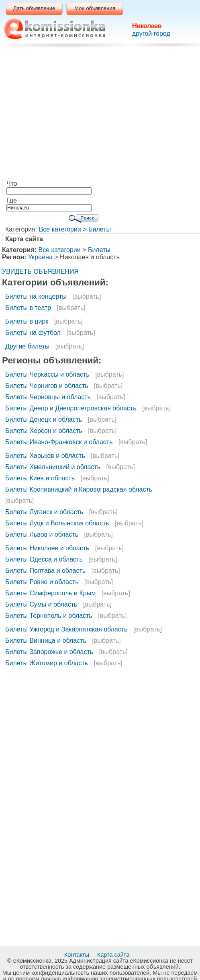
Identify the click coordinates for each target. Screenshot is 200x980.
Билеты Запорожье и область (49, 652)
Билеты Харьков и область (45, 456)
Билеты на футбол (33, 333)
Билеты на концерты (36, 296)
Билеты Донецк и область (44, 419)
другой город (151, 34)
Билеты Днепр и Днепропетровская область (71, 408)
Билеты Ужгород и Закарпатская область (66, 629)
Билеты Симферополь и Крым (50, 593)
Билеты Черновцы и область (48, 397)
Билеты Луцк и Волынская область (57, 523)
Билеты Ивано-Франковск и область (59, 442)
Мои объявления (95, 8)
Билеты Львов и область (42, 534)
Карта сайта (114, 955)
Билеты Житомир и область (47, 663)
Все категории (60, 229)
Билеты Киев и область (40, 478)
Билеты (100, 229)
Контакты (78, 955)
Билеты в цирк (27, 321)
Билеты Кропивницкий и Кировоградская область (79, 489)
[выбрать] (87, 296)
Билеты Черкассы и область (47, 374)
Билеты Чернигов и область (47, 386)
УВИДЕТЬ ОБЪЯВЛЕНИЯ (40, 272)
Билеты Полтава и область (45, 571)
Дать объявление (34, 8)
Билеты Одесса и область (44, 559)
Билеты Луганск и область (44, 512)
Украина (40, 257)
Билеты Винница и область (46, 641)
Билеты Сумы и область (41, 604)
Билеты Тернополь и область (49, 616)
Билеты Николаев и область (47, 548)
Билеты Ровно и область (42, 582)
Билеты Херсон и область (44, 431)
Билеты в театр (28, 308)
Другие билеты (27, 346)
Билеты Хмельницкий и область (53, 467)
